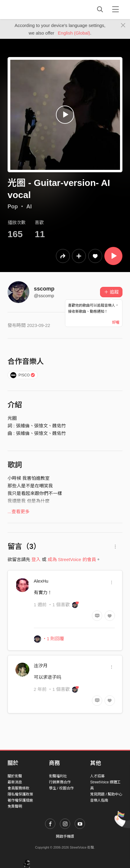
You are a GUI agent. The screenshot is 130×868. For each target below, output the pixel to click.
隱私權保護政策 (20, 794)
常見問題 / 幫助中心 (106, 794)
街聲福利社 (58, 776)
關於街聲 (15, 776)
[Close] (123, 25)
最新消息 (15, 782)
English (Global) (74, 33)
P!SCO (23, 375)
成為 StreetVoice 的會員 (72, 559)
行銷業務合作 (60, 782)
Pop (13, 207)
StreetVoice (32, 9)
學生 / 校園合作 (61, 788)
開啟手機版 (65, 836)
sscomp (44, 289)
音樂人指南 (99, 800)
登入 (36, 559)
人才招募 (97, 776)
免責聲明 (15, 806)
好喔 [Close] (116, 322)
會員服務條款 (18, 788)
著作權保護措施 (20, 800)
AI (29, 207)
